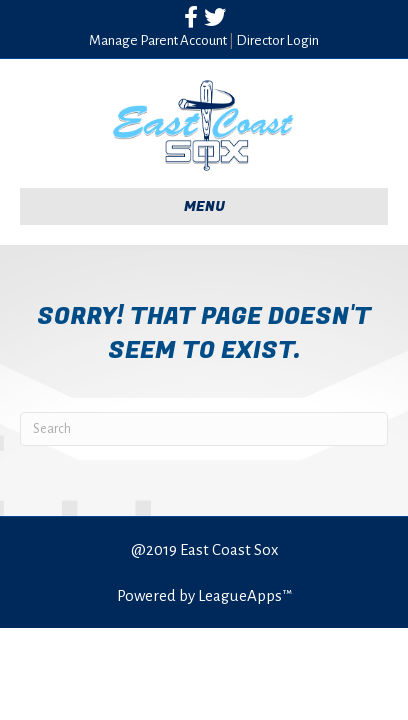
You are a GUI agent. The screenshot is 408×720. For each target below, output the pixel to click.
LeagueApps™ (245, 595)
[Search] (204, 429)
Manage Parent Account (158, 40)
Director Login (277, 40)
